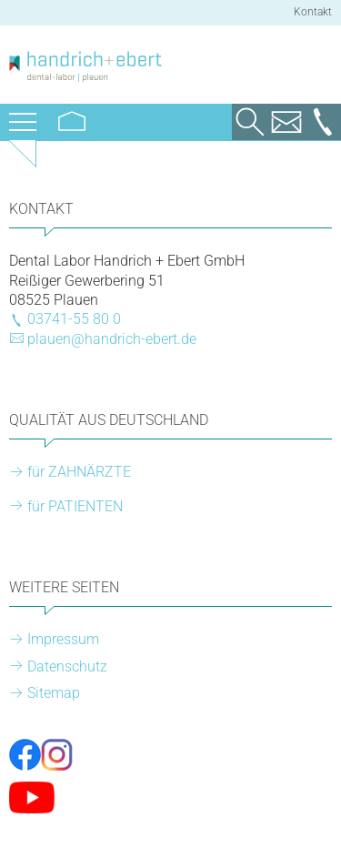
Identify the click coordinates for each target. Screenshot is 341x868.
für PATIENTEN (75, 506)
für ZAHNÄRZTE (79, 472)
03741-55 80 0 (74, 319)
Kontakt (313, 12)
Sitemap (54, 693)
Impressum (63, 639)
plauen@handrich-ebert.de (112, 339)
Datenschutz (67, 666)
